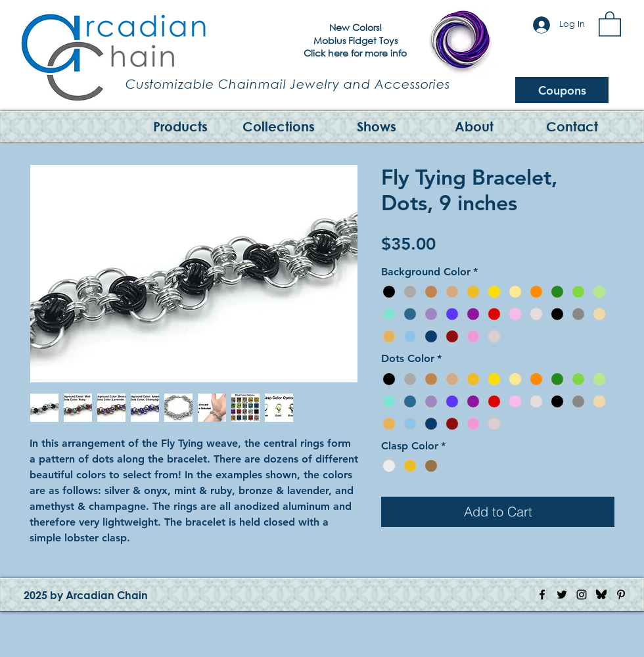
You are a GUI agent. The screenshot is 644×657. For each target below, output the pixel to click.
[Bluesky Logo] (601, 595)
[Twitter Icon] (562, 595)
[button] (610, 23)
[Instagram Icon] (582, 595)
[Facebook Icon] (542, 595)
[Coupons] (562, 90)
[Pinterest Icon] (621, 595)
